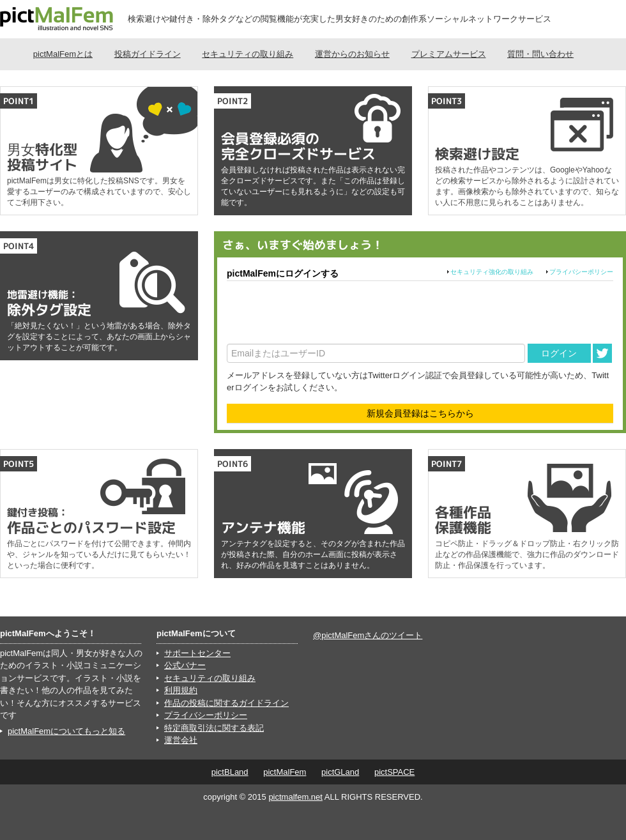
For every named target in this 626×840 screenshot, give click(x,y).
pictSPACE (394, 772)
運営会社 (181, 740)
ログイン (559, 353)
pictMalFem (285, 772)
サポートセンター (197, 653)
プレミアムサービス (449, 54)
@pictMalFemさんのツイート (368, 635)
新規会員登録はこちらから (420, 413)
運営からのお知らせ (352, 54)
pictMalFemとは (63, 54)
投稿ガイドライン (148, 54)
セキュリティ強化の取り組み (492, 272)
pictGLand (340, 772)
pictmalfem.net (295, 797)
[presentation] (324, 312)
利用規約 (181, 690)
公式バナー (185, 665)
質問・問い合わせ (540, 54)
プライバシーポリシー (581, 272)
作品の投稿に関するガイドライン (226, 703)
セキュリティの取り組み (248, 54)
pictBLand (230, 772)
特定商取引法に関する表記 (214, 728)
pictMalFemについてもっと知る (66, 731)
